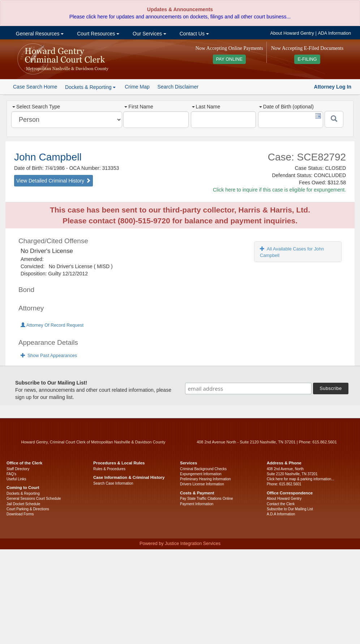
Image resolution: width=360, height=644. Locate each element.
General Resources (39, 34)
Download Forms (20, 514)
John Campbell (48, 157)
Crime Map (137, 87)
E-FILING (307, 59)
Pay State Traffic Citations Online (207, 499)
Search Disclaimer (178, 87)
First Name (139, 107)
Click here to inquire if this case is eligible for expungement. (279, 190)
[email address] (248, 388)
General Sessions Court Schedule (34, 499)
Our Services (149, 34)
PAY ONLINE (230, 59)
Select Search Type (36, 107)
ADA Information (334, 33)
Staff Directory (18, 469)
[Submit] (334, 119)
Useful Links (16, 479)
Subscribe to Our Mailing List (290, 509)
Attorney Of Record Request (52, 325)
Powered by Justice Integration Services (180, 544)
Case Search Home (35, 87)
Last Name (206, 107)
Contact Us (194, 34)
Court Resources (97, 34)
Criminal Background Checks (203, 469)
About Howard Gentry (292, 33)
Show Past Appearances (49, 356)
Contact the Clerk (281, 504)
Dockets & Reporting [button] (90, 87)
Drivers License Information (202, 484)
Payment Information (197, 504)
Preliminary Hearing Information (205, 479)
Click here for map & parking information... (301, 479)
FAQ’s (11, 474)
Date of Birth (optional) (286, 107)
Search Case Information (113, 483)
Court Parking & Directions (28, 509)
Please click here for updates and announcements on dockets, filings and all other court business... (180, 17)
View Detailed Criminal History (53, 181)
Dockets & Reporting (23, 493)
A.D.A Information (281, 514)
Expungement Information (201, 474)
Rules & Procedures (109, 469)
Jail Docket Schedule (23, 504)
